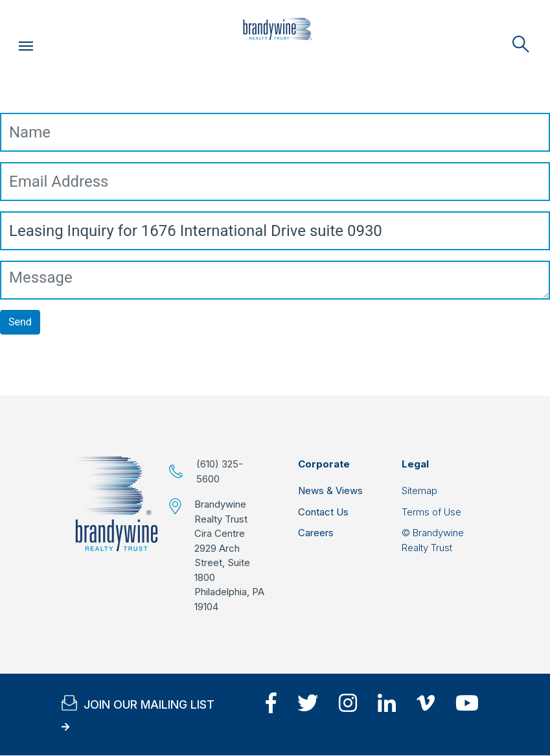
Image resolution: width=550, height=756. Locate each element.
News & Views (330, 490)
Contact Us (323, 512)
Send (20, 322)
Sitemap (419, 490)
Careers (316, 533)
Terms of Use (431, 512)
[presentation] (98, 370)
